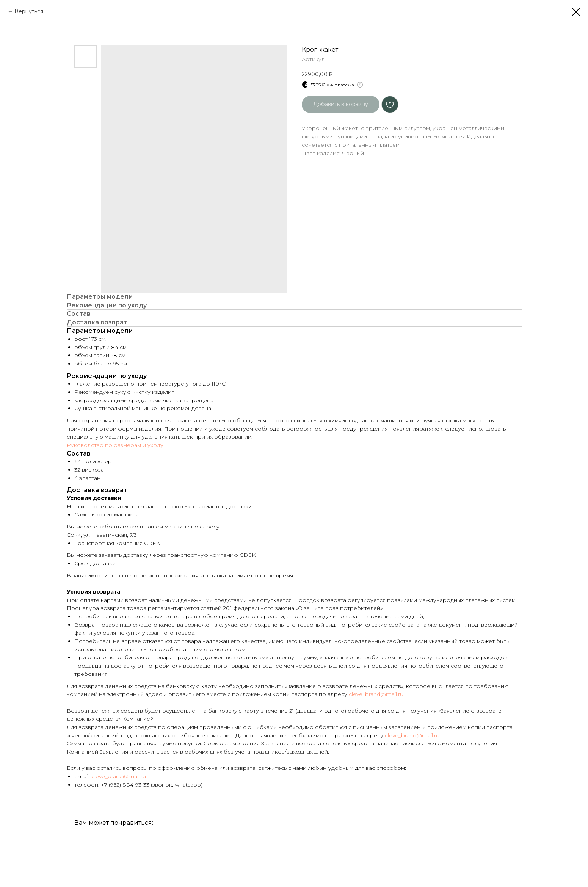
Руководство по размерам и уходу (115, 445)
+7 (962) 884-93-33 (125, 785)
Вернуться (29, 11)
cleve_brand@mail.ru (376, 694)
